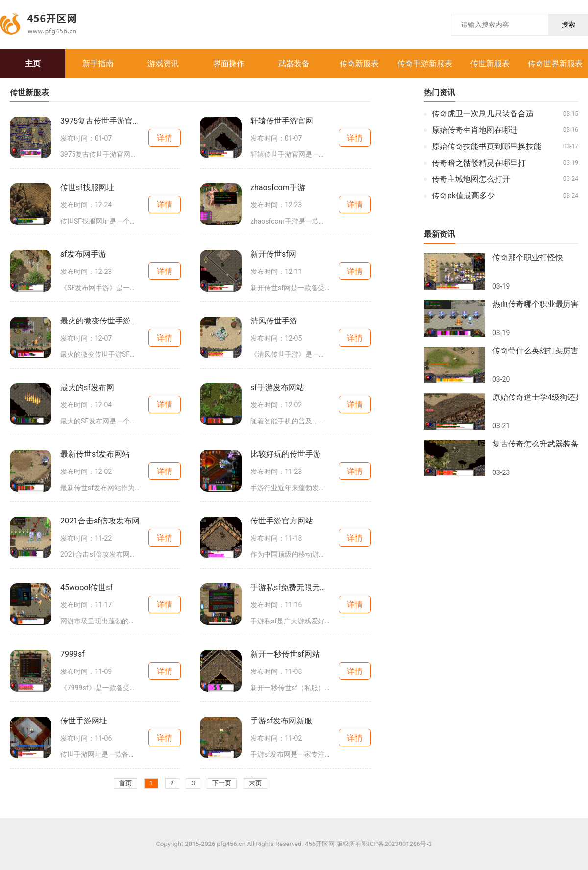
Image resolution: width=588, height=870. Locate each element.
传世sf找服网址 (87, 188)
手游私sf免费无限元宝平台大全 (290, 588)
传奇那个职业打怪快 (528, 258)
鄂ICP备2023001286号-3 (397, 844)
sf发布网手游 (83, 254)
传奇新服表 (359, 63)
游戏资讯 (163, 63)
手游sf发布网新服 (281, 721)
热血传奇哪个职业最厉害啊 (535, 304)
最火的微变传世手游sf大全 (100, 321)
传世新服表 (490, 63)
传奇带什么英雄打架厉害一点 (535, 351)
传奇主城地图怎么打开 (471, 179)
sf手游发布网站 (277, 388)
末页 (255, 783)
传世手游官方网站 (282, 521)
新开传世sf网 (273, 254)
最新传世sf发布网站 (95, 454)
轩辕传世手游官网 (282, 121)
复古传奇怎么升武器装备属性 (535, 444)
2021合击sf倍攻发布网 (100, 521)
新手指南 (98, 63)
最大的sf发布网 (87, 388)
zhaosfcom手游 (278, 188)
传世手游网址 (84, 721)
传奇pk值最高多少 (463, 196)
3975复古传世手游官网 (100, 121)
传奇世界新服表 (555, 63)
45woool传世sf (86, 588)
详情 (165, 138)
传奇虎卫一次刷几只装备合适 (483, 114)
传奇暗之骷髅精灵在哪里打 (479, 163)
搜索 (568, 25)
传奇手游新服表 (425, 63)
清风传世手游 (274, 321)
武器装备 (294, 63)
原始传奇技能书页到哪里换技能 (487, 147)
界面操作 (229, 63)
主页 (33, 63)
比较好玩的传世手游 (286, 454)
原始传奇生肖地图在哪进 (475, 130)
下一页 (222, 783)
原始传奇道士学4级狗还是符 (535, 398)
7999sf (73, 654)
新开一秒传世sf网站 (285, 654)
